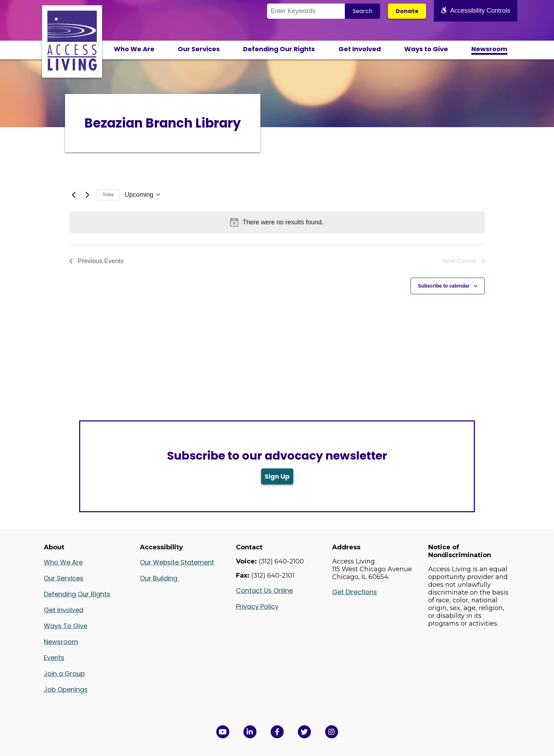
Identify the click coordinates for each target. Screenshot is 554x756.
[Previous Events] (73, 195)
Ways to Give (426, 49)
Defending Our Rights (279, 49)
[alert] (277, 222)
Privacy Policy (257, 606)
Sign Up (277, 476)
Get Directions (355, 592)
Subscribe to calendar (444, 286)
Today (108, 195)
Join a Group (64, 674)
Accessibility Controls (476, 11)
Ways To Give (66, 626)
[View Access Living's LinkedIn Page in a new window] (250, 732)
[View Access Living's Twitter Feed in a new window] (304, 732)
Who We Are (134, 49)
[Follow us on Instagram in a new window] (332, 732)
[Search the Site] (306, 11)
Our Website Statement (177, 562)
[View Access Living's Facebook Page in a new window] (277, 732)
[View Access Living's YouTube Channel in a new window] (223, 732)
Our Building (160, 578)
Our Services (199, 49)
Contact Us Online (264, 590)
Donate (407, 11)
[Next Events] (87, 195)
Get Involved (360, 49)
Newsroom (489, 49)
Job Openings (66, 689)
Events (54, 658)
